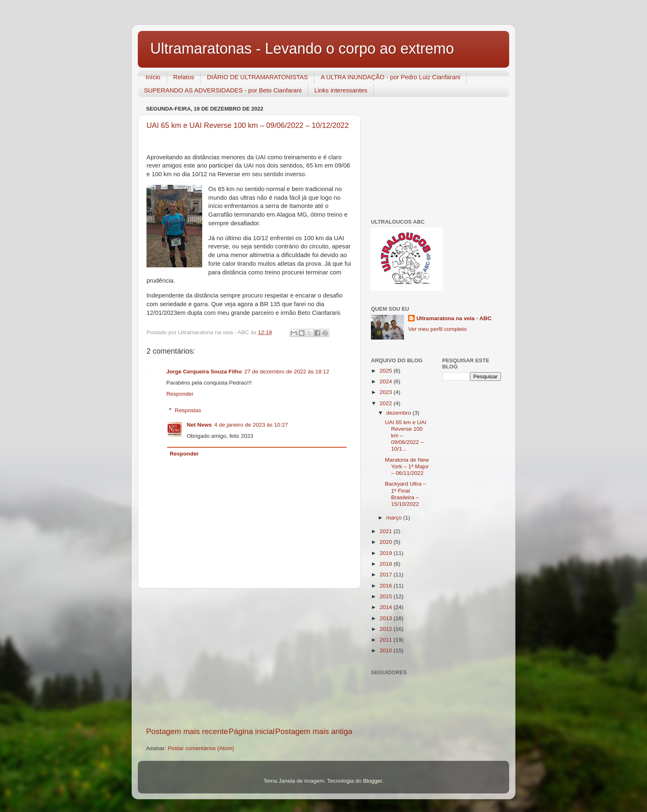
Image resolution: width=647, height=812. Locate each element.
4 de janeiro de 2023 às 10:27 (251, 425)
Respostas (188, 410)
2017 (387, 575)
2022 (387, 403)
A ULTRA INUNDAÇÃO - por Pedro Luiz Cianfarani (390, 77)
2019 (387, 553)
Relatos (184, 77)
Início (153, 77)
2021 (387, 531)
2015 (387, 596)
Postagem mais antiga (314, 731)
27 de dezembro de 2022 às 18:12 (287, 372)
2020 (387, 542)
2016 (387, 586)
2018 (387, 564)
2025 (387, 371)
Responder (180, 394)
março (395, 518)
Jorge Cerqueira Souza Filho (204, 372)
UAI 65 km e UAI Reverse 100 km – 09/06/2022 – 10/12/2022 (248, 125)
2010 (387, 650)
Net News (200, 425)
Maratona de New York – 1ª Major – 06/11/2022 (407, 466)
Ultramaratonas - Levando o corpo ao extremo (302, 48)
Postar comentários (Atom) (201, 748)
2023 (387, 392)
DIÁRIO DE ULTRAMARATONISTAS (257, 77)
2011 (387, 640)
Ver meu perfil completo (437, 329)
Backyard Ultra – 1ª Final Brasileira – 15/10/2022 (406, 494)
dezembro (399, 413)
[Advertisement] (249, 657)
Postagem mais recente (187, 731)
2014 (387, 607)
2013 (387, 618)
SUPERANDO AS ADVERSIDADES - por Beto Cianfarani (223, 90)
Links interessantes (341, 90)
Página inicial (251, 731)
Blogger (373, 781)
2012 (387, 629)
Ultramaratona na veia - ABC (454, 318)
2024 (387, 381)
